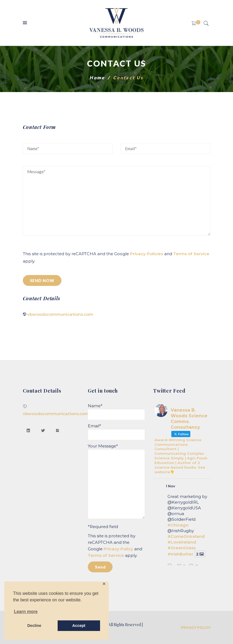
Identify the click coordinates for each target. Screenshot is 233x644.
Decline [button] (34, 626)
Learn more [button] (26, 612)
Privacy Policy (118, 549)
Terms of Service (191, 254)
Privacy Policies (147, 254)
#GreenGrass (181, 548)
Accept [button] (79, 626)
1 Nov (170, 486)
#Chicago (178, 525)
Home (97, 78)
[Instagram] (58, 431)
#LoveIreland (182, 542)
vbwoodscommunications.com (60, 314)
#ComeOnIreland (186, 536)
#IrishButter (180, 554)
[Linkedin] (28, 431)
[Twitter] (43, 431)
